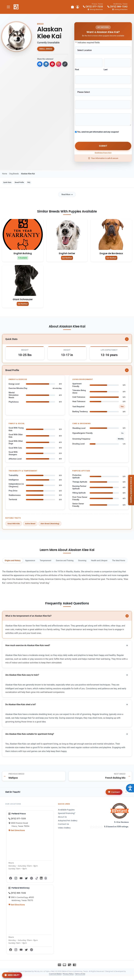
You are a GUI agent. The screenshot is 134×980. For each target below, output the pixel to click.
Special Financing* (67, 817)
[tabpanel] (67, 577)
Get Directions (17, 834)
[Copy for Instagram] (60, 64)
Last (106, 68)
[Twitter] (26, 882)
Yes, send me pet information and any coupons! (98, 129)
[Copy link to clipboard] (40, 71)
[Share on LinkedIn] (47, 64)
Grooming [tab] (100, 560)
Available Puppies (66, 814)
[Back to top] (126, 796)
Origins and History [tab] (15, 560)
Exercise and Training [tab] (78, 560)
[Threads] (46, 882)
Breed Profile (28, 179)
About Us (62, 821)
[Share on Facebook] (40, 64)
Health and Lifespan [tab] (121, 560)
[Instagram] (16, 882)
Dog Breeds (14, 170)
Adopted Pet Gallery (68, 824)
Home (5, 170)
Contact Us (63, 828)
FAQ (42, 179)
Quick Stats (10, 179)
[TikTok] (37, 882)
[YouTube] (21, 882)
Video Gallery (64, 832)
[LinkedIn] (41, 882)
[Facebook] (11, 882)
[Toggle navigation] (8, 7)
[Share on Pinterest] (54, 64)
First (77, 68)
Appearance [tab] (36, 560)
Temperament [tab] (55, 560)
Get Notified (67, 255)
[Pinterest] (32, 882)
